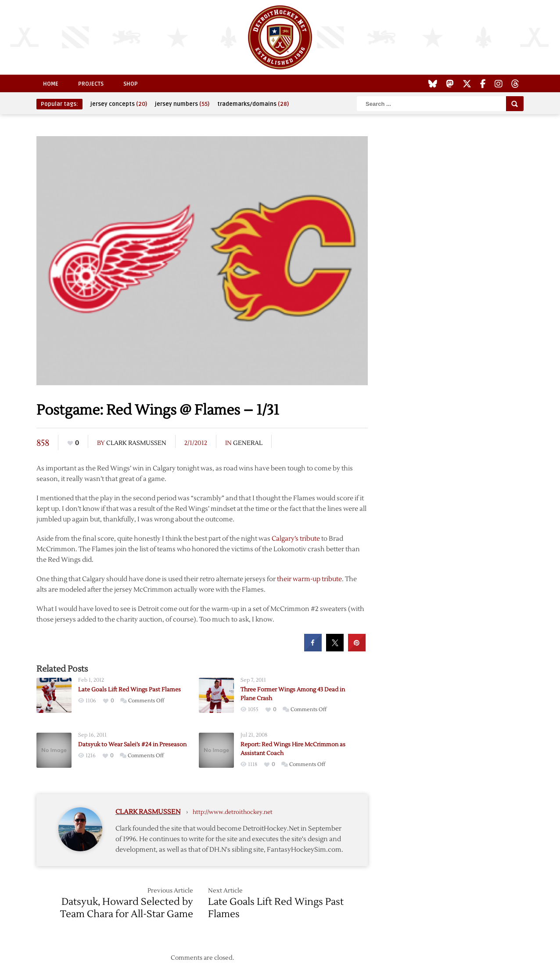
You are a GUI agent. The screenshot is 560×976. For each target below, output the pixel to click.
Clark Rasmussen (136, 443)
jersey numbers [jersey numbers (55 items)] (182, 104)
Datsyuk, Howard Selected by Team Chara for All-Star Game (127, 908)
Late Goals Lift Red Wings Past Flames (129, 690)
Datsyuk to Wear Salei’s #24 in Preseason (132, 745)
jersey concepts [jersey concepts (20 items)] (119, 104)
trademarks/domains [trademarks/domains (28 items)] (253, 104)
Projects (91, 84)
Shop (131, 84)
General (248, 443)
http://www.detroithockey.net (233, 812)
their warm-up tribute (309, 579)
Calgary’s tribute (296, 539)
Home (51, 84)
